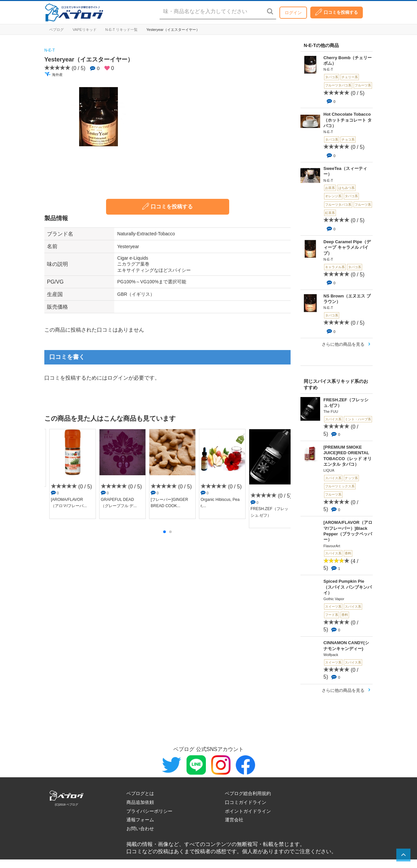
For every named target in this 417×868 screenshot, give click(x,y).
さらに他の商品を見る (343, 344)
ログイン (293, 13)
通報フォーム (140, 820)
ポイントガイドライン (248, 811)
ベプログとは (140, 793)
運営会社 (234, 820)
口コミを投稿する (337, 12)
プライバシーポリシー (149, 811)
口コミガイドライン (246, 802)
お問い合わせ (140, 829)
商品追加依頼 (140, 802)
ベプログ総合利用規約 (248, 793)
